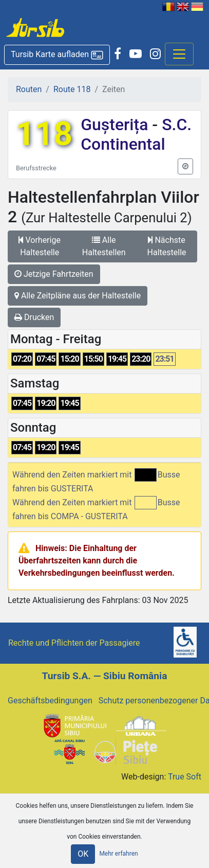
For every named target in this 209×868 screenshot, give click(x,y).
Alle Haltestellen (104, 246)
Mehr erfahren (118, 854)
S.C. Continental (136, 134)
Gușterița (116, 125)
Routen (29, 89)
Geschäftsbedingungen (50, 701)
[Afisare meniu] (179, 54)
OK (83, 854)
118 (44, 134)
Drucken (34, 317)
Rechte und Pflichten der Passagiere (74, 643)
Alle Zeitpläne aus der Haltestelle (78, 296)
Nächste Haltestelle (167, 246)
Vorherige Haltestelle (39, 246)
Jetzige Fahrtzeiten (54, 274)
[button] (57, 55)
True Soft (185, 777)
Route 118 (72, 89)
